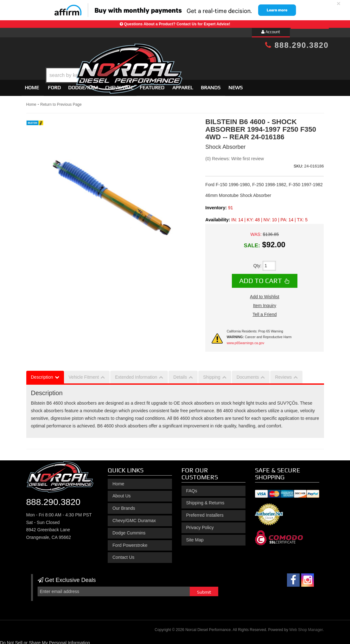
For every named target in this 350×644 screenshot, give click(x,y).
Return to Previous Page (61, 102)
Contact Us (123, 555)
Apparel (183, 85)
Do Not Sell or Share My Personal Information (45, 640)
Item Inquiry (265, 303)
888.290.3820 (297, 45)
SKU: (298, 163)
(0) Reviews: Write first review (235, 156)
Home (32, 85)
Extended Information (136, 375)
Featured (152, 85)
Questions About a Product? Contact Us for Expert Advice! (177, 24)
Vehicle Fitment (84, 375)
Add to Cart (261, 278)
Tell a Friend (264, 312)
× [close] (339, 3)
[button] (180, 59)
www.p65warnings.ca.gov (245, 340)
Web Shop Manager (306, 627)
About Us (122, 493)
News (235, 85)
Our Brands (124, 505)
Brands (211, 85)
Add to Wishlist (265, 294)
